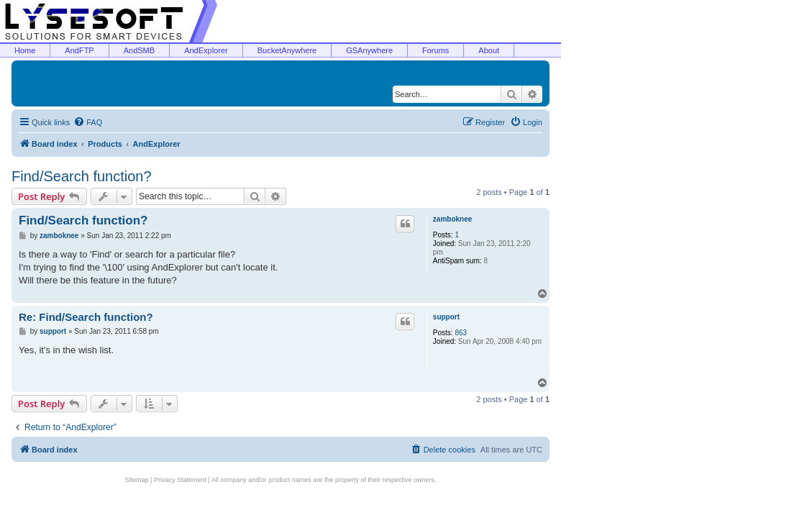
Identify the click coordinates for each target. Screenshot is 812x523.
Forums (435, 50)
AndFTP (79, 50)
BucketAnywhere (287, 50)
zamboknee (452, 219)
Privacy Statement (180, 480)
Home (25, 50)
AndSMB (139, 50)
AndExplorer (206, 50)
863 (461, 333)
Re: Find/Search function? (86, 317)
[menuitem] (88, 122)
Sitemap (137, 480)
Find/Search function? (82, 176)
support (446, 317)
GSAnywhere (369, 50)
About (489, 50)
